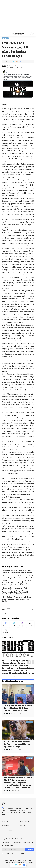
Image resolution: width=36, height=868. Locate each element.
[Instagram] (22, 624)
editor (11, 65)
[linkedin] (30, 624)
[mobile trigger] (4, 34)
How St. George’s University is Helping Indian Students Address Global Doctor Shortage (16, 599)
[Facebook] (31, 609)
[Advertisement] (18, 17)
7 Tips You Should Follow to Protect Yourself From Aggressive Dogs (17, 744)
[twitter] (33, 609)
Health (5, 38)
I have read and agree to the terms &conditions (15, 853)
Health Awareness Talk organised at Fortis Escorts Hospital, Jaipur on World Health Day (18, 577)
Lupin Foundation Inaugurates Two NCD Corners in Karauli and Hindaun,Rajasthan (17, 572)
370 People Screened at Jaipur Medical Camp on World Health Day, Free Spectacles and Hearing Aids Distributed (17, 583)
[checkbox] (3, 853)
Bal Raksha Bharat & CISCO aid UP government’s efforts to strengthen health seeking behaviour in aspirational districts (18, 783)
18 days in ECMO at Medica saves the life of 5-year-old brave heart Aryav (18, 708)
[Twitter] (14, 624)
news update (28, 641)
